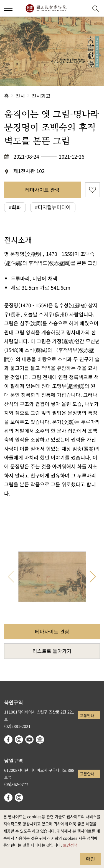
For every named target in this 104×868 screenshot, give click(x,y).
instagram (19, 739)
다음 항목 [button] (93, 577)
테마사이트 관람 (42, 190)
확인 (90, 859)
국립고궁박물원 (46, 8)
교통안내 (87, 715)
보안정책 (70, 845)
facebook (8, 739)
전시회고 (41, 96)
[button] (82, 8)
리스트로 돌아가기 (52, 651)
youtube (29, 739)
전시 (20, 96)
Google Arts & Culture (40, 739)
